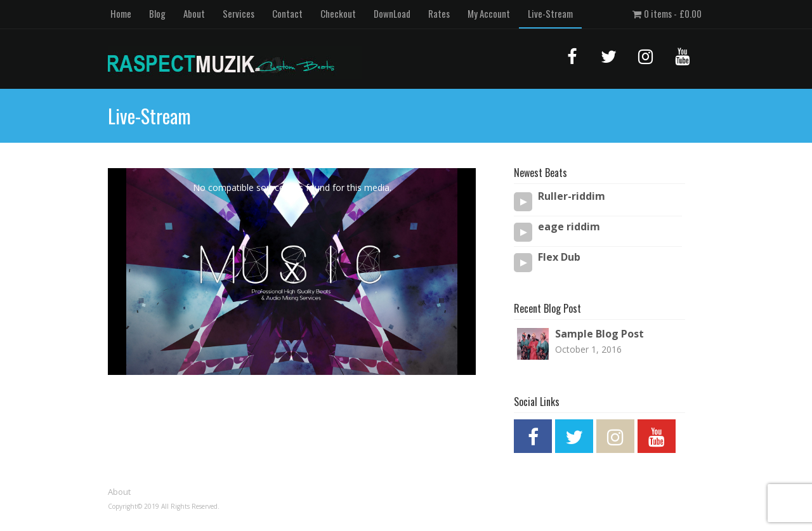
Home (121, 13)
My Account (489, 13)
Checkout (338, 13)
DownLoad (392, 13)
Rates (439, 13)
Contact (287, 13)
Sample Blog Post (599, 334)
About (194, 13)
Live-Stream (550, 13)
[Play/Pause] (523, 202)
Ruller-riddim (572, 196)
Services (239, 13)
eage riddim (569, 227)
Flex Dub (559, 257)
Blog (157, 13)
